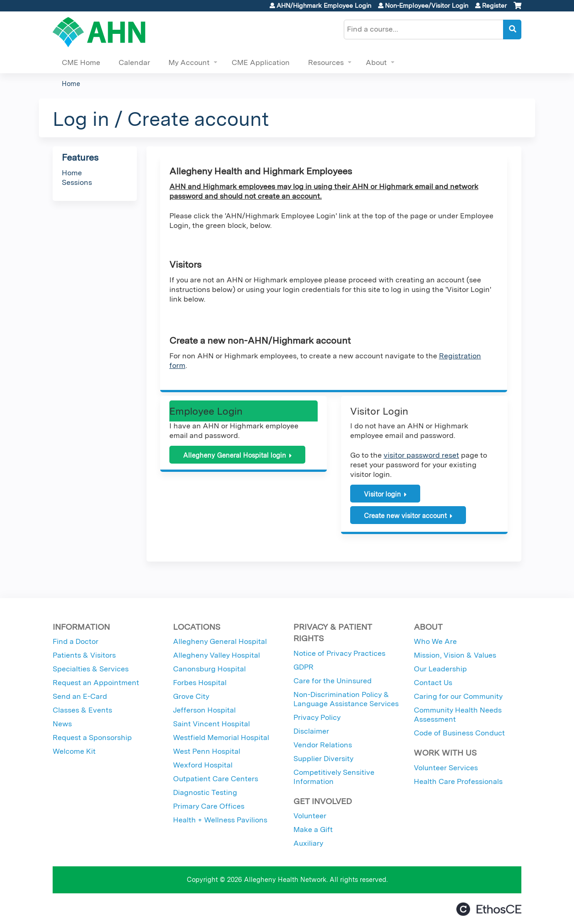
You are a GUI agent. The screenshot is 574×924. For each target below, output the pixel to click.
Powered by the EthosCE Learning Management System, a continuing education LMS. (489, 909)
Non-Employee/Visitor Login (427, 5)
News (62, 724)
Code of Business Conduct (459, 733)
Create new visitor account (405, 516)
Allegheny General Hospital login (235, 455)
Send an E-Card (80, 696)
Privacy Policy (317, 717)
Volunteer (310, 816)
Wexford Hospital (203, 765)
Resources (326, 62)
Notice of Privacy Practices (339, 653)
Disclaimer (311, 731)
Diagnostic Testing (205, 792)
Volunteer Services (446, 768)
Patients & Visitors (84, 655)
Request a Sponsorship (92, 738)
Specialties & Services (91, 669)
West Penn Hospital (207, 751)
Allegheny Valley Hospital (217, 655)
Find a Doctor (76, 641)
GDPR (303, 667)
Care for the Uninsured (333, 681)
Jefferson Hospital (204, 710)
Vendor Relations (323, 745)
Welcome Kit (74, 751)
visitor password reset (421, 455)
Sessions (77, 182)
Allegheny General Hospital (220, 641)
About (376, 62)
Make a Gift (313, 829)
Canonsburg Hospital (209, 669)
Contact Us (433, 683)
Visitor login (382, 494)
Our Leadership (440, 669)
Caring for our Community (458, 696)
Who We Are (435, 641)
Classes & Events (82, 710)
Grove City (191, 696)
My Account (189, 62)
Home (71, 84)
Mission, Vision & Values (455, 655)
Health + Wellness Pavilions (220, 820)
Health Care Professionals (458, 781)
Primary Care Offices (209, 806)
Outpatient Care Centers (216, 779)
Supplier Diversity (323, 759)
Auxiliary (308, 843)
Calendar (134, 62)
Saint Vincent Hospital (211, 724)
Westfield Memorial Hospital (221, 738)
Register (494, 5)
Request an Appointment (96, 683)
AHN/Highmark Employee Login (324, 5)
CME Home (81, 62)
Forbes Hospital (200, 683)
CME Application (261, 62)
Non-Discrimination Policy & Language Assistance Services (346, 699)
